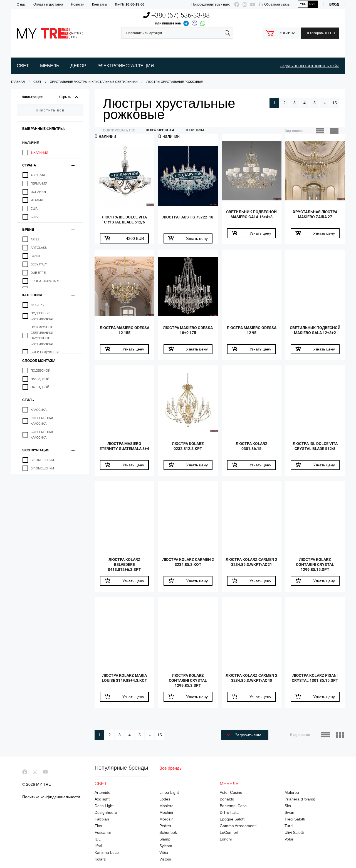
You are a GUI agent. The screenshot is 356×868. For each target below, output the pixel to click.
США (34, 208)
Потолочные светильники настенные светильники (42, 335)
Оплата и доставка (48, 4)
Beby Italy (39, 264)
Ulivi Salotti (294, 832)
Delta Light (104, 806)
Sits (288, 806)
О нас (21, 4)
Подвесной (40, 370)
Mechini (166, 812)
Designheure (106, 812)
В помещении (42, 460)
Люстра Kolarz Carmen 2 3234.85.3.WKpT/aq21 (252, 566)
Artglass (39, 248)
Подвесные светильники (42, 316)
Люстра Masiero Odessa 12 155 (124, 332)
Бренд (28, 229)
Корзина (287, 33)
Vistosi (165, 859)
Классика (39, 410)
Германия (39, 183)
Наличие (31, 143)
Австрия (38, 175)
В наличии (39, 153)
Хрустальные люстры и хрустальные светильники (94, 82)
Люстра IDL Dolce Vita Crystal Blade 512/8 (315, 447)
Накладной (40, 379)
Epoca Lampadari (45, 281)
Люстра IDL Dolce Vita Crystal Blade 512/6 (124, 221)
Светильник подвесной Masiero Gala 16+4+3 (251, 218)
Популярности (160, 130)
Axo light (102, 799)
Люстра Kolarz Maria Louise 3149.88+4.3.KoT (124, 679)
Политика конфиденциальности (51, 797)
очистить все (50, 110)
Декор (78, 66)
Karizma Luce (107, 852)
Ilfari (98, 846)
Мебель (50, 66)
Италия (37, 200)
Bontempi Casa (233, 806)
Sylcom (166, 846)
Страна (29, 165)
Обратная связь (277, 4)
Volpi (289, 839)
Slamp (165, 839)
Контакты (100, 4)
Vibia (164, 852)
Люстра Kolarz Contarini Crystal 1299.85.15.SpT (315, 566)
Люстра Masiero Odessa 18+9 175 (188, 332)
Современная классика (42, 421)
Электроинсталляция (126, 66)
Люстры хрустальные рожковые (175, 82)
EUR (135, 238)
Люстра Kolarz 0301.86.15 (251, 447)
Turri (289, 826)
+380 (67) (176, 15)
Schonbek (168, 832)
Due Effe (38, 273)
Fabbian (102, 819)
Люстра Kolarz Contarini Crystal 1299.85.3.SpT (188, 682)
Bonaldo (227, 799)
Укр (303, 4)
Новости (78, 4)
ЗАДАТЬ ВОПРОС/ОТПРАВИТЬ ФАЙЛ (310, 66)
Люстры (38, 305)
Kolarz (100, 859)
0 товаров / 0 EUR (320, 33)
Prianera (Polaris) (300, 799)
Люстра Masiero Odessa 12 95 (252, 332)
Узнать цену (197, 238)
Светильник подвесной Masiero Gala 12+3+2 (315, 334)
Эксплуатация (36, 450)
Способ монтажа (39, 361)
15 (335, 103)
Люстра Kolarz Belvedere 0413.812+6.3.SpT (124, 566)
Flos (98, 826)
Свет (23, 66)
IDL (98, 839)
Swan (289, 812)
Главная (18, 82)
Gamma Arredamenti (238, 826)
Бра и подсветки (45, 352)
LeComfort (229, 832)
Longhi (226, 839)
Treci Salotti (295, 819)
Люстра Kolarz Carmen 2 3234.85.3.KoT (188, 563)
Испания (38, 192)
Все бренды (171, 768)
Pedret (165, 826)
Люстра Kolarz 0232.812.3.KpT (188, 447)
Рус (313, 4)
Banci (35, 256)
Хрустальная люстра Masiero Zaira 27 (315, 216)
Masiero (166, 806)
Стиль (28, 400)
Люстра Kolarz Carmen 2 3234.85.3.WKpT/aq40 (252, 682)
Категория (32, 295)
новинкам (194, 130)
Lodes (165, 799)
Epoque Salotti (233, 819)
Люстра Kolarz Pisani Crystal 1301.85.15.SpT (315, 679)
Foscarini (103, 832)
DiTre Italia (229, 812)
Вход (334, 4)
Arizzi (35, 239)
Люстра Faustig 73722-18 (188, 221)
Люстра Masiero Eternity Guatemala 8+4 (124, 450)
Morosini (167, 819)
